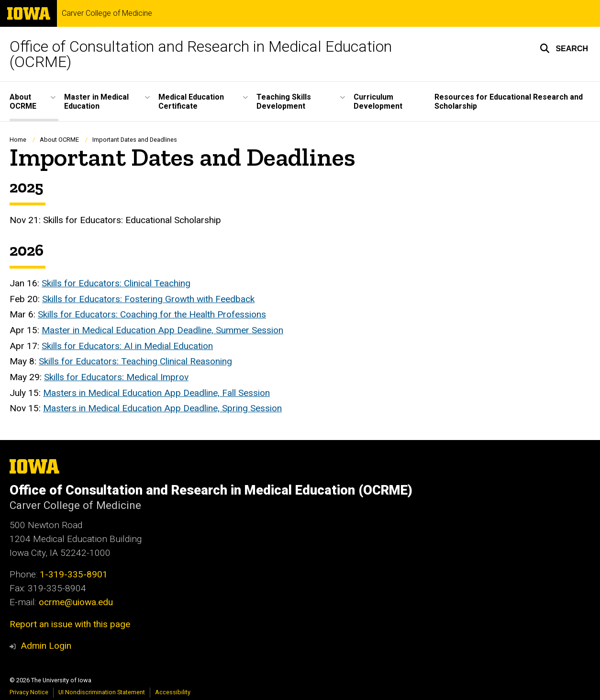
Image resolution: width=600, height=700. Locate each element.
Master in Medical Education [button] (96, 102)
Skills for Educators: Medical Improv (116, 377)
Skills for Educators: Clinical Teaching (116, 283)
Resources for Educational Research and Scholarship (509, 102)
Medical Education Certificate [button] (191, 102)
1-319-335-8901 (74, 574)
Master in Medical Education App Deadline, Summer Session (162, 330)
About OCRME (59, 140)
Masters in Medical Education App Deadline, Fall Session (156, 393)
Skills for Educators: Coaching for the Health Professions (152, 315)
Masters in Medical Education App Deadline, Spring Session (162, 409)
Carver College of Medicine (107, 13)
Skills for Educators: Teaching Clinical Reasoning (135, 362)
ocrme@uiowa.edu (76, 602)
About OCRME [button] (23, 102)
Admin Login (46, 646)
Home (18, 140)
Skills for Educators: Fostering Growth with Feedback (148, 299)
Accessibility (173, 692)
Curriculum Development (378, 102)
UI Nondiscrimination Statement (102, 692)
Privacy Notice (29, 692)
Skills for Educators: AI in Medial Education (127, 346)
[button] (564, 48)
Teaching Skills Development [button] (284, 102)
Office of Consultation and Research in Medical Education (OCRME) (201, 54)
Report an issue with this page (70, 624)
